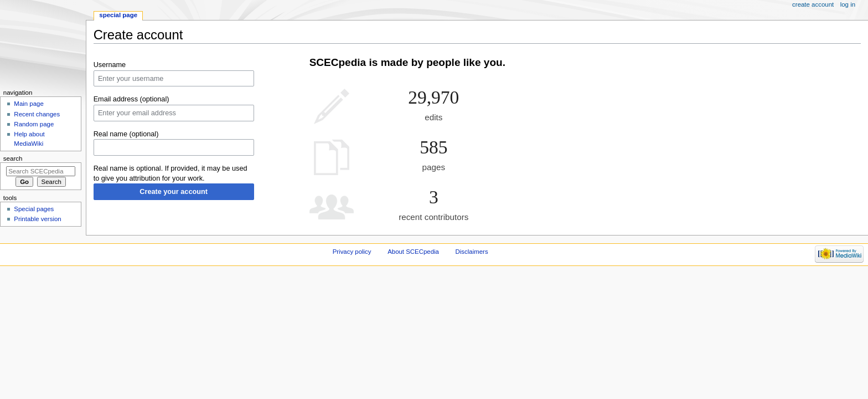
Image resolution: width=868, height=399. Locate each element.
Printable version (37, 219)
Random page (34, 124)
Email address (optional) (131, 99)
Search (13, 158)
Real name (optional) (126, 134)
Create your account (174, 192)
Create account (813, 4)
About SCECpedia (413, 252)
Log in (848, 4)
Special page (118, 15)
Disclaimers (472, 252)
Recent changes (37, 114)
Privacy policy (352, 252)
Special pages (34, 209)
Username (110, 65)
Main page (29, 104)
